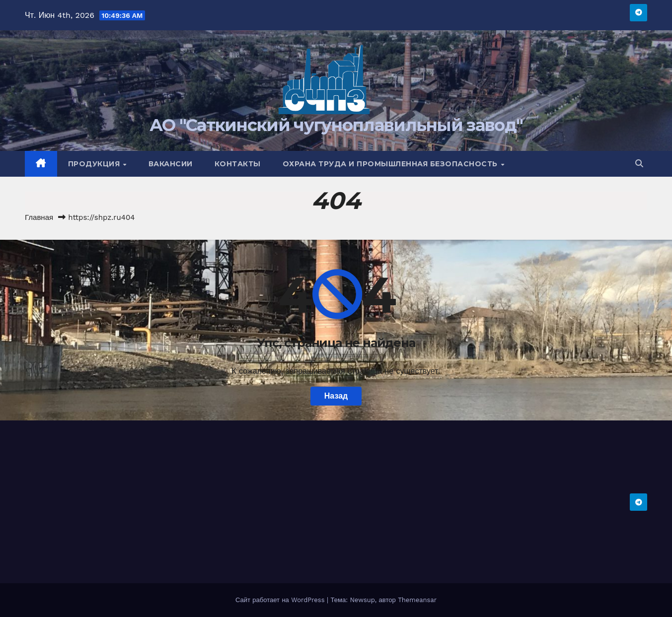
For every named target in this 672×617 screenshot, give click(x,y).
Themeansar (417, 600)
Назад (336, 396)
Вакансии (171, 164)
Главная (39, 217)
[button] (639, 164)
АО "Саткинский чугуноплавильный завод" (336, 125)
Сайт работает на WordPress (281, 600)
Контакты (238, 164)
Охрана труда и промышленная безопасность (391, 164)
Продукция (95, 164)
